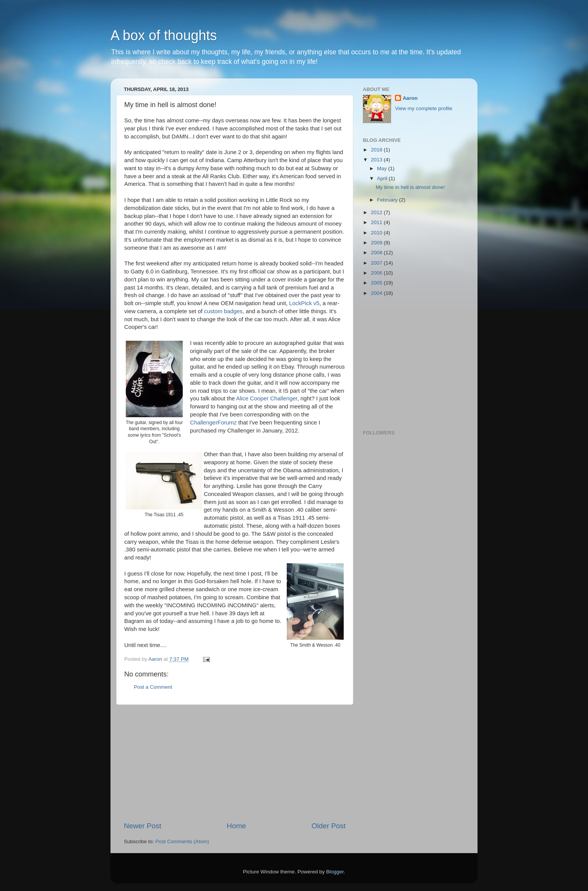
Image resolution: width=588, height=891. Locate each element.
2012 (377, 212)
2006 (377, 273)
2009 (377, 243)
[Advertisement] (235, 763)
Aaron (410, 98)
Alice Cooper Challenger (267, 398)
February (388, 200)
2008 (377, 253)
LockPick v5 (304, 303)
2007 (377, 263)
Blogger (335, 872)
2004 (377, 293)
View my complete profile (424, 108)
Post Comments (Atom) (182, 841)
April (383, 178)
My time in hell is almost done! (410, 187)
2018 (377, 150)
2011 (377, 222)
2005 (377, 283)
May (383, 168)
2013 (377, 160)
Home (236, 826)
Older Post (329, 826)
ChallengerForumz (214, 423)
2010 (377, 233)
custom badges (223, 311)
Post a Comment (153, 687)
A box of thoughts (164, 35)
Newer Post (143, 826)
